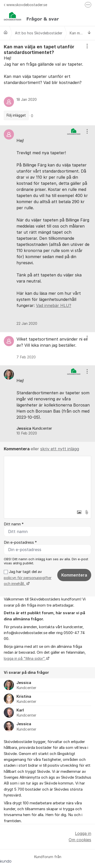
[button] (79, 512)
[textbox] (48, 482)
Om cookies (80, 840)
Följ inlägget (16, 115)
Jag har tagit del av (28, 578)
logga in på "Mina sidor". (25, 659)
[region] (48, 83)
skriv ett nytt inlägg (60, 449)
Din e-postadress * (20, 542)
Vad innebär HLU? (54, 305)
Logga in (83, 833)
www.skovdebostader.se (25, 5)
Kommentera (74, 575)
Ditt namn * (14, 524)
